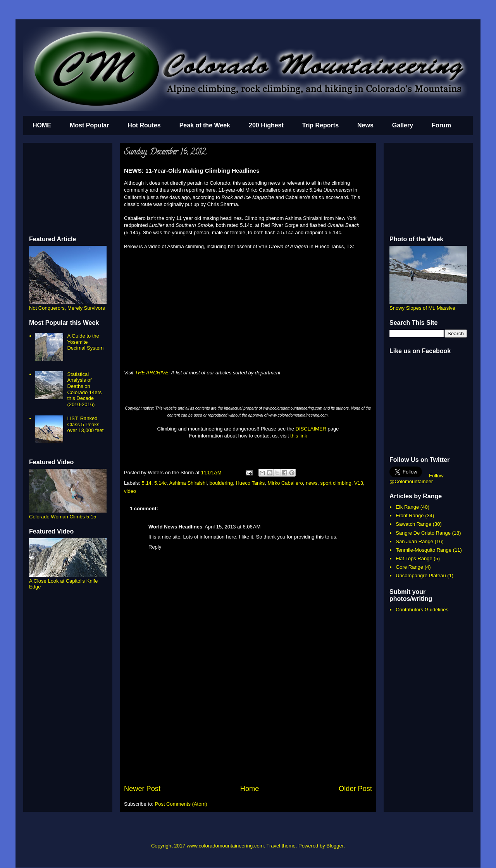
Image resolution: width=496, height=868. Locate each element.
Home (250, 789)
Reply (155, 547)
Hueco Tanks (250, 483)
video (130, 491)
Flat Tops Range (414, 558)
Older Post (355, 789)
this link (299, 436)
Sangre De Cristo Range (423, 533)
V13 (359, 483)
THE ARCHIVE (152, 373)
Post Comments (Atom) (181, 804)
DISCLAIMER (311, 429)
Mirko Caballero (285, 483)
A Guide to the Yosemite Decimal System (85, 342)
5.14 (147, 483)
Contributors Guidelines (422, 610)
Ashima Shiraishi (188, 483)
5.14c (160, 483)
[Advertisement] (248, 726)
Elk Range (407, 507)
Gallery (403, 125)
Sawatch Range (413, 524)
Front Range (410, 515)
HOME (42, 125)
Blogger (335, 846)
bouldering (221, 483)
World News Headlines (175, 527)
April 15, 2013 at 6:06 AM (232, 527)
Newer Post (142, 789)
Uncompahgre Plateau (421, 576)
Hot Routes (144, 125)
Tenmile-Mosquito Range (424, 550)
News (365, 125)
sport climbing (336, 483)
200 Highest (266, 125)
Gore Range (409, 567)
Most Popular (89, 125)
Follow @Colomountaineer (417, 479)
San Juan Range (414, 541)
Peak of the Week (205, 125)
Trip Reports (320, 125)
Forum (441, 125)
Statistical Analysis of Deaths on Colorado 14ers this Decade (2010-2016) (84, 389)
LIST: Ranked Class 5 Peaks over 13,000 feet (85, 424)
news (312, 483)
